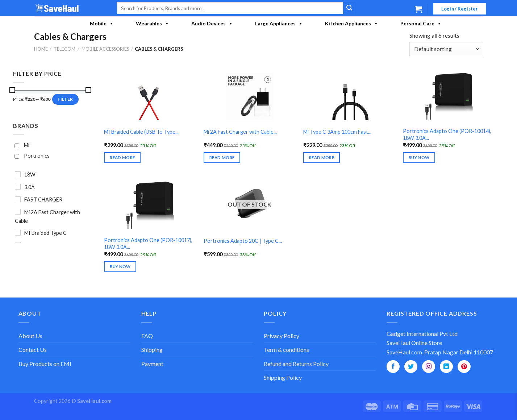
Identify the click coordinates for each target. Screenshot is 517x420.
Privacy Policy (282, 336)
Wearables (153, 24)
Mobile (102, 24)
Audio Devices (212, 24)
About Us (30, 336)
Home (41, 49)
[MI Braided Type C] (18, 232)
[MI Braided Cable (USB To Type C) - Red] (150, 96)
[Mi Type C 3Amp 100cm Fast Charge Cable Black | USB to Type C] (349, 96)
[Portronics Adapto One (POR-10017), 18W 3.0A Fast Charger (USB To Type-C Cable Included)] (150, 205)
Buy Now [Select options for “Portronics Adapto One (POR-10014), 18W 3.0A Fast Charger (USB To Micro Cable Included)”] (419, 157)
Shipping (152, 350)
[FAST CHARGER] (18, 199)
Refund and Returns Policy (296, 364)
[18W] (18, 174)
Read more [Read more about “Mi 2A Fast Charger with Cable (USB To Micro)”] (222, 157)
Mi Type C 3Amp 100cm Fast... (337, 132)
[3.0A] (18, 187)
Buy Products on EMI (45, 364)
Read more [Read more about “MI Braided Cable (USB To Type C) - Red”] (122, 157)
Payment (152, 364)
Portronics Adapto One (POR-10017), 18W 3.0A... (148, 244)
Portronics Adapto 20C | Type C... (243, 241)
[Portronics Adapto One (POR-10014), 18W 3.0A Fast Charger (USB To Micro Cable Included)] (449, 96)
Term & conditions (286, 350)
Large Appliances (279, 24)
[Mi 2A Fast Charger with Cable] (18, 212)
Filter (65, 99)
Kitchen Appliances (352, 24)
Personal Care (421, 24)
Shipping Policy (283, 377)
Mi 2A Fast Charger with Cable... (240, 132)
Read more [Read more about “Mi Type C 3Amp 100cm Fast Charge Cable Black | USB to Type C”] (322, 157)
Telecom (64, 49)
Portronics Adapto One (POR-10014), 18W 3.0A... (447, 134)
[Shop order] (446, 49)
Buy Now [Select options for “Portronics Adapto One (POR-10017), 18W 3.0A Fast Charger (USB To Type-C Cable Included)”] (120, 267)
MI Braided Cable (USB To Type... (141, 132)
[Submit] (349, 8)
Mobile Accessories (105, 49)
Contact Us (33, 350)
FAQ (147, 336)
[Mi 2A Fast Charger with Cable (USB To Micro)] (249, 96)
